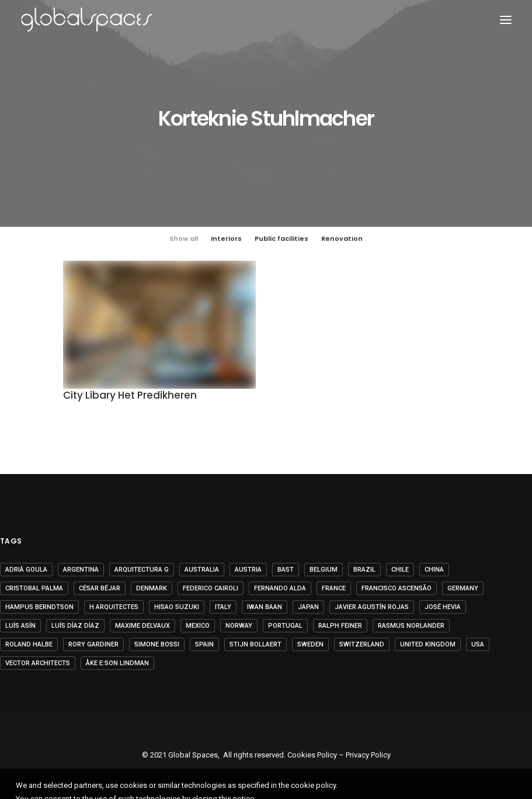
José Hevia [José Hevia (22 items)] (443, 607)
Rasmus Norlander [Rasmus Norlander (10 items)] (411, 626)
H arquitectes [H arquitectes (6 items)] (114, 607)
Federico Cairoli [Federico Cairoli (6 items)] (211, 588)
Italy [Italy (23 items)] (223, 607)
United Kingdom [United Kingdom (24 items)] (428, 644)
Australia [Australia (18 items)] (202, 570)
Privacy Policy (368, 755)
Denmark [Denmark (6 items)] (152, 588)
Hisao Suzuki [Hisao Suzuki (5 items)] (177, 607)
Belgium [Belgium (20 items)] (324, 570)
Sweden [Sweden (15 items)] (310, 644)
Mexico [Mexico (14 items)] (198, 626)
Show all (184, 238)
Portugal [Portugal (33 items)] (285, 626)
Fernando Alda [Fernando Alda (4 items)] (280, 588)
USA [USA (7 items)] (478, 644)
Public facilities (281, 238)
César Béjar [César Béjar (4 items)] (100, 588)
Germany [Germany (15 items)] (463, 588)
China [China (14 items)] (434, 570)
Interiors (226, 238)
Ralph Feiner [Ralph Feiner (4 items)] (340, 626)
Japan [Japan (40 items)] (308, 607)
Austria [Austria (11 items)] (248, 570)
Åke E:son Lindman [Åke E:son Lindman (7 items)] (117, 663)
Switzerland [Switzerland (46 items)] (362, 644)
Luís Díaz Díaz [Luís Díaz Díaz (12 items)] (75, 626)
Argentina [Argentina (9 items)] (81, 570)
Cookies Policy (312, 755)
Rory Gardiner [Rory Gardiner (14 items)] (93, 644)
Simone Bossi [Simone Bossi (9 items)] (157, 644)
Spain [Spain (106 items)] (204, 644)
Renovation (342, 238)
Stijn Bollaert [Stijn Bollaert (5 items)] (255, 644)
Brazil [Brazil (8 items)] (364, 570)
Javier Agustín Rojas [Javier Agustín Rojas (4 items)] (372, 607)
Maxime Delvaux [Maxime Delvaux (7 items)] (142, 626)
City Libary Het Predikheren (130, 396)
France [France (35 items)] (334, 588)
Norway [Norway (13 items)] (239, 626)
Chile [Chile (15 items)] (400, 570)
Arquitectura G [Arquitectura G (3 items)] (142, 570)
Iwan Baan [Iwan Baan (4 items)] (265, 607)
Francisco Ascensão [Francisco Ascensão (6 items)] (397, 588)
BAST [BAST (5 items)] (286, 570)
